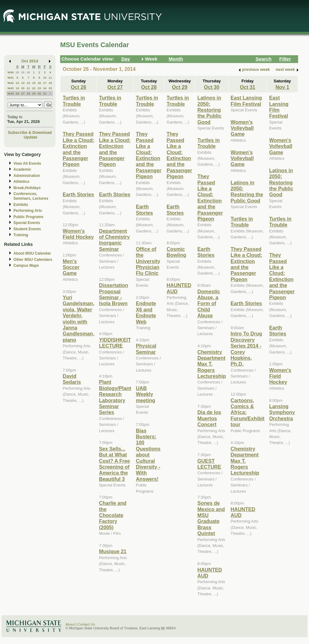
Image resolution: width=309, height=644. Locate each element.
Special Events (27, 223)
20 (23, 88)
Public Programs (28, 217)
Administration (27, 176)
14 (28, 83)
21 (28, 88)
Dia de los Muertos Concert (209, 418)
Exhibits (21, 205)
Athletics (21, 182)
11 (50, 78)
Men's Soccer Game (71, 267)
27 (23, 93)
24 (45, 88)
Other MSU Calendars (33, 260)
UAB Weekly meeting (146, 394)
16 (39, 83)
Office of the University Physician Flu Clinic (148, 261)
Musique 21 (113, 551)
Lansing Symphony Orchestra (282, 412)
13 (23, 83)
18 (50, 83)
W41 (11, 78)
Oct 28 (149, 87)
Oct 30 (212, 87)
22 (34, 88)
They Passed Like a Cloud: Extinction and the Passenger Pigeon (78, 149)
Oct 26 (78, 87)
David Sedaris (72, 379)
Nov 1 (282, 87)
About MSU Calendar (32, 253)
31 (45, 93)
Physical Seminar (146, 349)
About (70, 624)
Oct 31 (247, 87)
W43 (11, 88)
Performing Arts (28, 211)
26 (17, 93)
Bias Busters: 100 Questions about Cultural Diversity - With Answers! (148, 455)
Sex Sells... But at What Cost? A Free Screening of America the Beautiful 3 (114, 464)
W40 (11, 72)
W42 (11, 83)
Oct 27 (115, 87)
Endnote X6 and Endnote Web (146, 312)
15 (34, 83)
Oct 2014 (30, 61)
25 (50, 88)
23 (39, 88)
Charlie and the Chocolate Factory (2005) (113, 515)
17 (45, 83)
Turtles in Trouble (74, 101)
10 (45, 78)
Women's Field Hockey (78, 234)
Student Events (27, 229)
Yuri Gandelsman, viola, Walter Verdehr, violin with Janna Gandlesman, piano (78, 319)
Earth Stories (78, 194)
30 (28, 72)
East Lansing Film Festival (246, 101)
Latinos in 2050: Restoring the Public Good (209, 110)
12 (17, 83)
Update (31, 137)
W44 (11, 93)
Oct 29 (179, 87)
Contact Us (86, 624)
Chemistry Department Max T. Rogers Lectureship (212, 364)
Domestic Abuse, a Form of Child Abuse (209, 304)
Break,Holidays (27, 188)
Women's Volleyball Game (242, 128)
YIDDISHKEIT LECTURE (115, 343)
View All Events (27, 163)
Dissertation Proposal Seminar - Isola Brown (113, 294)
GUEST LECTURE (209, 464)
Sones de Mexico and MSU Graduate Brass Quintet (211, 518)
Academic (22, 169)
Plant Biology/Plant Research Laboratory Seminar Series (115, 397)
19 (17, 88)
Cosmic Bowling (176, 252)
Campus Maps (26, 266)
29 (23, 72)
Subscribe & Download (30, 132)
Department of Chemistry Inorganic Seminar (114, 240)
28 (17, 72)
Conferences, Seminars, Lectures (31, 196)
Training (21, 235)
